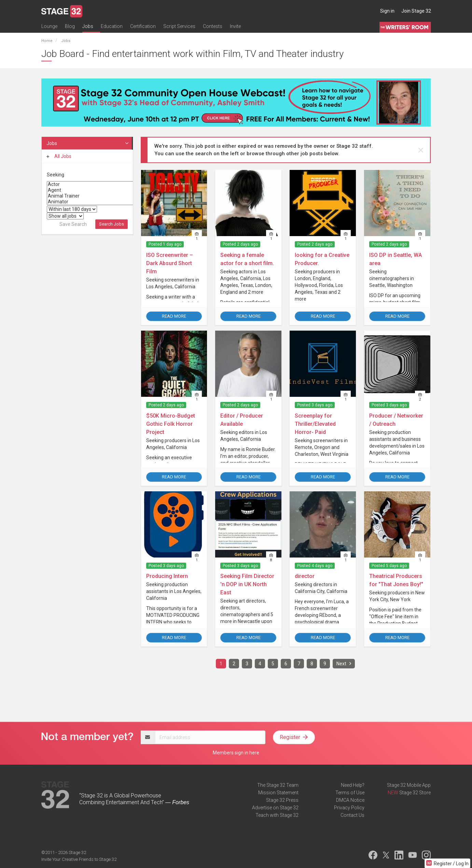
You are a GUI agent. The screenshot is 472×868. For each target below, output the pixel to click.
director (305, 576)
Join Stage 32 (416, 11)
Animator (99, 202)
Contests (213, 26)
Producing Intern (167, 576)
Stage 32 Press (282, 800)
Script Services (179, 26)
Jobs (88, 26)
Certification (143, 26)
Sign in (387, 11)
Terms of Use (350, 793)
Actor (99, 184)
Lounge (49, 26)
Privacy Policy (349, 808)
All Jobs (59, 156)
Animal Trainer (99, 196)
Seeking (55, 175)
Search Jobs (112, 224)
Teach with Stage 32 (277, 815)
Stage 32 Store (415, 793)
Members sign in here (236, 753)
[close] (421, 150)
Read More (174, 316)
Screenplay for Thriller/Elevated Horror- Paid (315, 424)
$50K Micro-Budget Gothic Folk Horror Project (171, 424)
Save (73, 224)
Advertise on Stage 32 (275, 808)
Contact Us (352, 815)
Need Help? (353, 785)
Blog (70, 26)
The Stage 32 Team (278, 785)
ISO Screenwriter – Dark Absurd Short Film (170, 263)
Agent (99, 190)
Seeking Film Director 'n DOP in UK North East (247, 584)
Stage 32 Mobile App (409, 785)
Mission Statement (278, 793)
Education (112, 26)
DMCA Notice (350, 800)
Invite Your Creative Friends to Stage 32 (79, 859)
